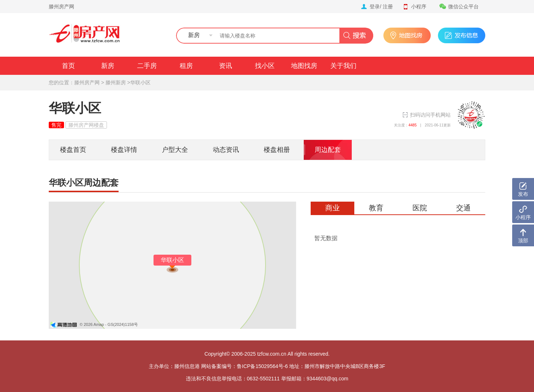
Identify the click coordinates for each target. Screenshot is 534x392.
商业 (332, 208)
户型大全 (175, 150)
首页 (68, 66)
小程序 (414, 7)
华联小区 (140, 82)
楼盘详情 (124, 150)
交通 (463, 208)
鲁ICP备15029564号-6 (262, 366)
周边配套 (328, 150)
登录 (375, 7)
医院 (420, 208)
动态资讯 (226, 150)
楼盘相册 (277, 150)
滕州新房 (116, 82)
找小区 (265, 66)
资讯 (226, 66)
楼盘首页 (73, 150)
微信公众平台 (459, 7)
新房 (108, 66)
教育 (376, 208)
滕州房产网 (61, 7)
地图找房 (304, 66)
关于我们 (343, 66)
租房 (186, 66)
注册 (388, 7)
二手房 (147, 66)
